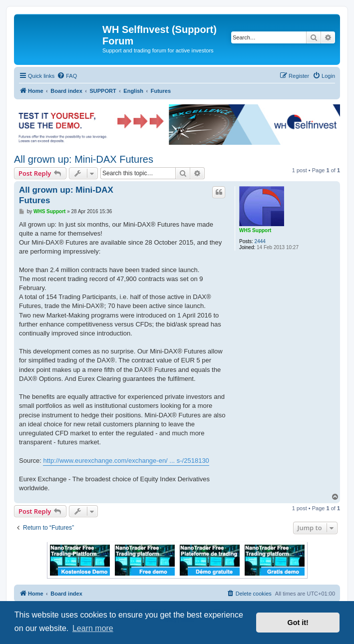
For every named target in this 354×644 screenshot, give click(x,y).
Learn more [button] (93, 628)
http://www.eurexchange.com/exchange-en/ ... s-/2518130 (126, 461)
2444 (260, 241)
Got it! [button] (298, 623)
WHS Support (255, 230)
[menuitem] (67, 76)
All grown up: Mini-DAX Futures (84, 159)
